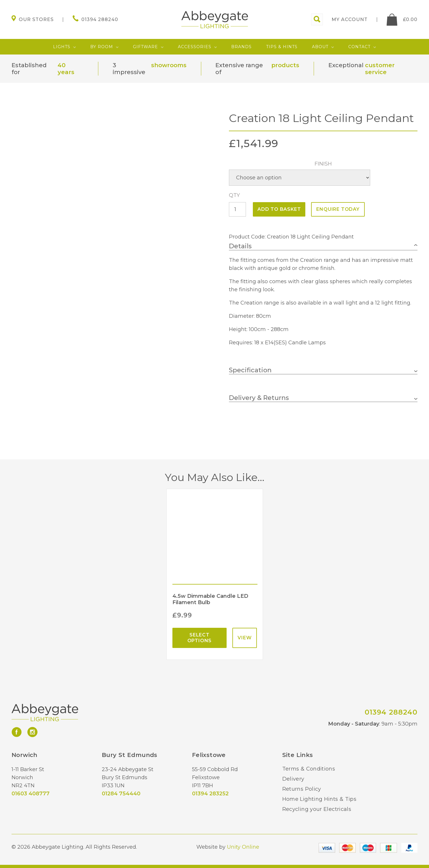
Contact (359, 47)
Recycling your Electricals (317, 809)
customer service (380, 69)
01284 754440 (121, 794)
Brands (241, 47)
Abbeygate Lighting (215, 20)
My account (350, 19)
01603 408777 (31, 794)
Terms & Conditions (309, 769)
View (244, 638)
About (320, 47)
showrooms (169, 65)
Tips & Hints (282, 47)
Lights (62, 47)
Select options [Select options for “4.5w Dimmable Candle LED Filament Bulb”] (200, 638)
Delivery (293, 779)
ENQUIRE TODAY (338, 209)
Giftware (145, 47)
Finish (323, 164)
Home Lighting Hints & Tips (319, 799)
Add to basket (279, 209)
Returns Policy (302, 789)
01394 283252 (210, 794)
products (285, 65)
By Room (102, 47)
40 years (66, 69)
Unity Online (243, 847)
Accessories (195, 47)
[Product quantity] (237, 209)
